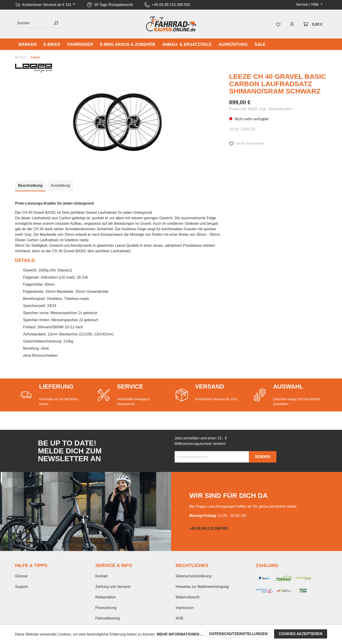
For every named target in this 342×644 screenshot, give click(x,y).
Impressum (185, 608)
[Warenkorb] (313, 24)
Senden (263, 457)
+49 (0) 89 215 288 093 (171, 5)
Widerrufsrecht (188, 597)
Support (22, 587)
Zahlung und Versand (113, 587)
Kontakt (102, 576)
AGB (180, 618)
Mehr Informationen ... (180, 634)
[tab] (30, 186)
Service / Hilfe (308, 4)
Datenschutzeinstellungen (239, 634)
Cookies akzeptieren (301, 634)
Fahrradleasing (108, 618)
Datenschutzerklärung (194, 576)
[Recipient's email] (212, 457)
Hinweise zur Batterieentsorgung (202, 587)
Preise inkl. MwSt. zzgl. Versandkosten (261, 109)
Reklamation (106, 597)
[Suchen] (33, 23)
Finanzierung (106, 608)
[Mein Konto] (292, 24)
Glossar (21, 576)
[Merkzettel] (278, 24)
